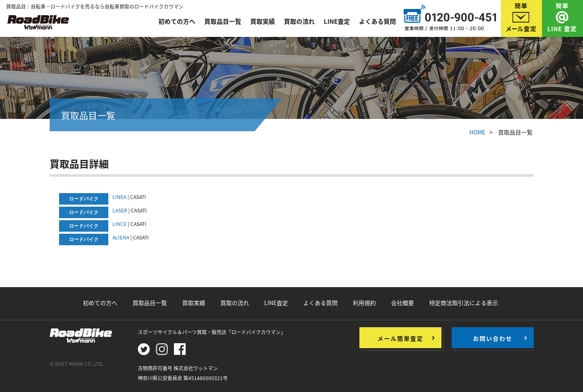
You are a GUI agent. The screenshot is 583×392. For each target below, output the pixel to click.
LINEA (119, 197)
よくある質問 (377, 21)
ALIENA (121, 237)
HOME (477, 132)
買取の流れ (299, 21)
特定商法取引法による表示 (464, 303)
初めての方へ (177, 21)
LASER (120, 210)
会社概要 (402, 303)
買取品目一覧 (223, 21)
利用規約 (364, 303)
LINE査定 (337, 21)
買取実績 (263, 21)
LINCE (120, 224)
